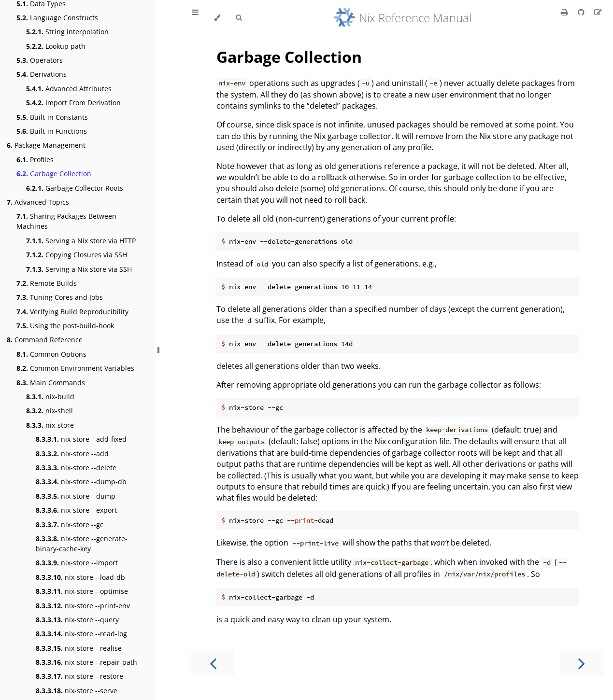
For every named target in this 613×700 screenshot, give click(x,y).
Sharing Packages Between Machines (66, 221)
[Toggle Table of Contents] (195, 18)
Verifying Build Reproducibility (72, 312)
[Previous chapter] (213, 663)
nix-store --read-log (81, 634)
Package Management (46, 145)
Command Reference (45, 340)
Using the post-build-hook (65, 326)
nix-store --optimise (82, 591)
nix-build (50, 397)
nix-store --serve (77, 691)
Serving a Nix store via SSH (79, 269)
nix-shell (50, 411)
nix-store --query (77, 620)
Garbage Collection (54, 174)
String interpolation (67, 32)
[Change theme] (217, 18)
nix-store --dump (76, 496)
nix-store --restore (79, 676)
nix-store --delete (76, 468)
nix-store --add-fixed (81, 439)
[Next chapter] (582, 663)
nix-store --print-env (83, 606)
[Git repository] (582, 12)
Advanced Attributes (69, 89)
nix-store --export (76, 510)
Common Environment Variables (75, 368)
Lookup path (56, 46)
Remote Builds (47, 283)
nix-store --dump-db (81, 482)
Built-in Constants (52, 117)
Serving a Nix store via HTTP (81, 241)
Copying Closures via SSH (77, 255)
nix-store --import (77, 563)
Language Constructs (57, 18)
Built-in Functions (52, 131)
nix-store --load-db (80, 577)
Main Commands (51, 383)
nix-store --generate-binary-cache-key (82, 544)
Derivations (42, 74)
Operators (40, 60)
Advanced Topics (38, 202)
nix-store (50, 425)
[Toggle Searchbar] (239, 18)
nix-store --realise (79, 648)
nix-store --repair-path (86, 662)
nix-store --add (72, 454)
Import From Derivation (73, 103)
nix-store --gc (70, 525)
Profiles (35, 160)
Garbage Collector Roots (75, 188)
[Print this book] (565, 12)
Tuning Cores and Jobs (60, 297)
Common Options (51, 354)
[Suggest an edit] (598, 12)
